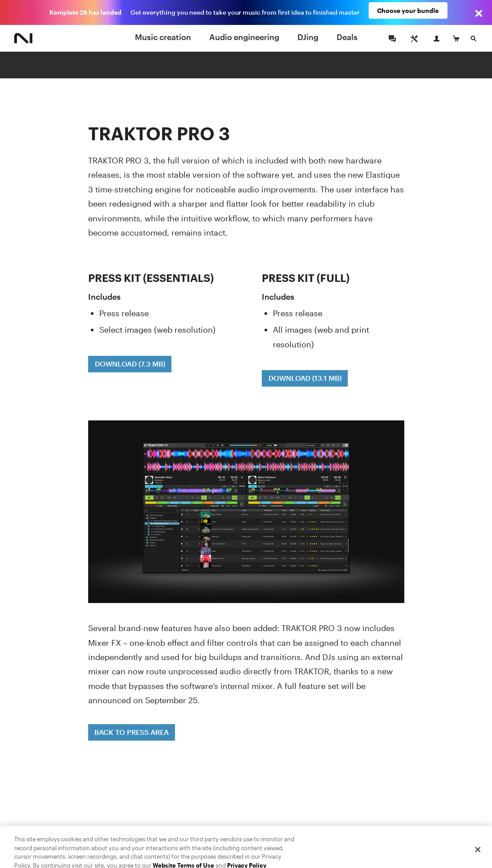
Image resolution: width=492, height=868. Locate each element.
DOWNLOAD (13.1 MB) (305, 378)
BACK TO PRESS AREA (132, 732)
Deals (347, 37)
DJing (308, 37)
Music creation (163, 37)
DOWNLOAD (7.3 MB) (130, 364)
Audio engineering (244, 37)
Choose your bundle (408, 12)
